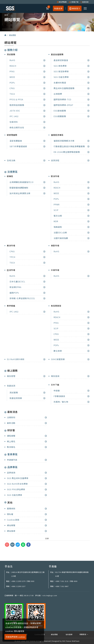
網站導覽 (12, 35)
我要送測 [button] (58, 8)
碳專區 (10, 176)
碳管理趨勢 (12, 135)
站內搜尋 (69, 634)
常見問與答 (56, 306)
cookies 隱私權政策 (15, 631)
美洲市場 (11, 246)
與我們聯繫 (62, 2)
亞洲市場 (11, 270)
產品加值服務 (57, 54)
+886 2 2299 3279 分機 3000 (23, 581)
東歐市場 (55, 246)
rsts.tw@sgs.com (50, 595)
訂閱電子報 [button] (74, 2)
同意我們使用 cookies (15, 637)
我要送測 (11, 386)
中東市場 (55, 270)
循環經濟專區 (57, 135)
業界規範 (11, 306)
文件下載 (55, 385)
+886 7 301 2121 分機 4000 (66, 581)
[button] (47, 8)
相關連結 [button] (83, 634)
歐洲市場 (55, 176)
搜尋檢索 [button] (85, 2)
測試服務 (11, 54)
